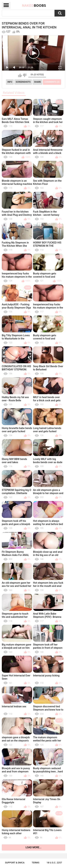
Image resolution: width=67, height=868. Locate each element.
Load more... (33, 847)
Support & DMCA (15, 863)
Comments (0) (52, 82)
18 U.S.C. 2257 (54, 863)
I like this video (20, 75)
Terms (35, 863)
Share (38, 82)
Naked (34, 5)
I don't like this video (25, 75)
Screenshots (23, 82)
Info (10, 82)
